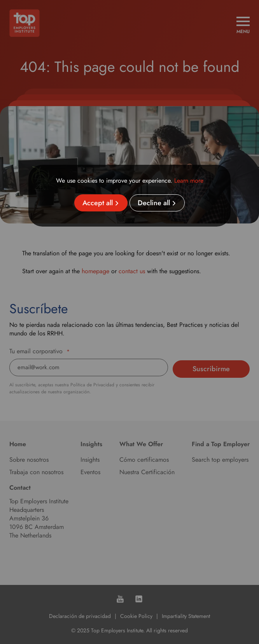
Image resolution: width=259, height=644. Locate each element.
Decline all (154, 203)
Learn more (189, 181)
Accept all (98, 203)
